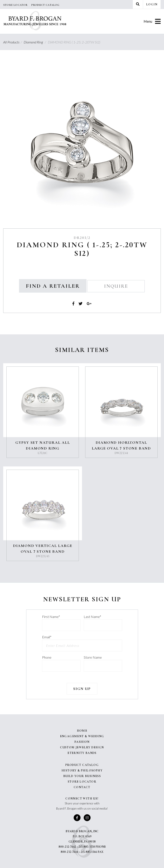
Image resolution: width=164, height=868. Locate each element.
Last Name (92, 617)
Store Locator (16, 5)
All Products (13, 42)
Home (82, 731)
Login (152, 4)
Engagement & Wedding (82, 736)
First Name (51, 617)
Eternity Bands (82, 753)
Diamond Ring (35, 42)
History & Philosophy (82, 770)
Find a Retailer (53, 286)
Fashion (82, 742)
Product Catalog (45, 5)
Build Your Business (82, 776)
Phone (47, 657)
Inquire (116, 286)
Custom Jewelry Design (82, 747)
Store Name (93, 657)
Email (47, 637)
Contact (82, 787)
